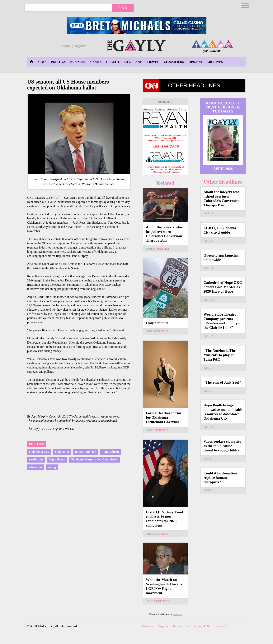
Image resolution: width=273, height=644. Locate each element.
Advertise (147, 626)
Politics (58, 62)
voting (52, 467)
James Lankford (85, 452)
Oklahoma (62, 452)
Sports (96, 62)
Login (66, 46)
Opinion (195, 62)
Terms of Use (181, 626)
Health (113, 62)
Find (123, 8)
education (36, 467)
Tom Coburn (110, 452)
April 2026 (223, 169)
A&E (139, 62)
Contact (221, 626)
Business (78, 62)
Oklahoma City (39, 452)
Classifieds (174, 62)
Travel (153, 62)
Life (127, 62)
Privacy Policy (203, 626)
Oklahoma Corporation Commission (95, 459)
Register (80, 46)
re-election (36, 459)
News (42, 62)
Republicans (57, 459)
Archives (215, 62)
